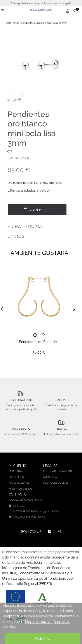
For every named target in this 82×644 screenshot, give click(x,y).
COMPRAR (39, 210)
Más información (39, 621)
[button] (3, 309)
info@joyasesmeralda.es (28, 517)
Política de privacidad (58, 471)
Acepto (43, 638)
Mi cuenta (15, 471)
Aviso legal (51, 477)
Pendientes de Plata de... (39, 342)
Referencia (15, 158)
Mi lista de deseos (20, 489)
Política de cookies (56, 483)
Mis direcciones (19, 483)
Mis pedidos (16, 477)
